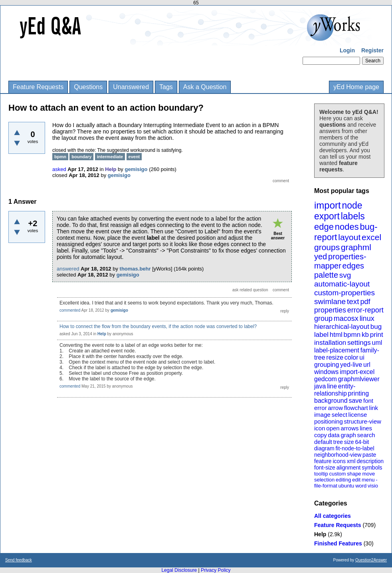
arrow (335, 408)
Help (320, 534)
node (352, 205)
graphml (356, 247)
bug (376, 327)
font (368, 401)
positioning (329, 421)
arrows (349, 428)
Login (347, 50)
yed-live (351, 365)
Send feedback (19, 560)
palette (326, 275)
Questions (88, 87)
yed (321, 257)
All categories (333, 516)
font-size (325, 468)
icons (339, 461)
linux (367, 318)
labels (353, 216)
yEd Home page (356, 87)
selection (324, 480)
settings (359, 343)
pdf (365, 302)
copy (321, 435)
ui (362, 357)
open (333, 428)
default (323, 442)
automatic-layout (342, 284)
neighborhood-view (338, 455)
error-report (365, 310)
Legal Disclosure (179, 570)
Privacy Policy (216, 570)
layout (349, 237)
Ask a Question (205, 87)
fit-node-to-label (355, 448)
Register (372, 50)
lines (366, 428)
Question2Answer (371, 560)
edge (324, 227)
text (353, 301)
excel (371, 237)
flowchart (356, 408)
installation (330, 343)
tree (338, 442)
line (332, 386)
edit (356, 480)
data (334, 435)
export (327, 216)
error (321, 408)
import (328, 205)
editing (343, 480)
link (374, 408)
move (368, 474)
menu (368, 480)
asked (59, 169)
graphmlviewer (359, 379)
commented (70, 310)
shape (354, 474)
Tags (166, 87)
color (351, 357)
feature (323, 461)
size (349, 442)
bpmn (352, 335)
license (358, 415)
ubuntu (346, 486)
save (355, 401)
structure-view (363, 421)
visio (373, 486)
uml (377, 343)
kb (365, 335)
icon (320, 428)
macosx (346, 318)
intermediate (110, 157)
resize (335, 357)
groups (327, 247)
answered (68, 269)
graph (348, 435)
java (320, 386)
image (322, 415)
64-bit (362, 442)
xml (351, 461)
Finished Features (338, 543)
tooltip (321, 474)
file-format (326, 486)
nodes (347, 227)
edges (353, 266)
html (336, 335)
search (366, 435)
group (323, 318)
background (331, 401)
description (370, 461)
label (321, 335)
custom (337, 474)
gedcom (326, 379)
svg (345, 275)
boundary (81, 157)
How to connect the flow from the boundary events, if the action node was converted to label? (158, 326)
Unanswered (131, 87)
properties (330, 310)
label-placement (337, 350)
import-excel (357, 372)
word (361, 486)
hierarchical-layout (342, 327)
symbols (372, 468)
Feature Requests (38, 87)
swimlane (330, 301)
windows (326, 372)
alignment (349, 468)
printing (358, 393)
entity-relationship (335, 390)
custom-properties (344, 293)
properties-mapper (340, 261)
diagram (324, 448)
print (377, 335)
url (367, 365)
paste (369, 455)
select (340, 415)
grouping (327, 365)
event (134, 157)
